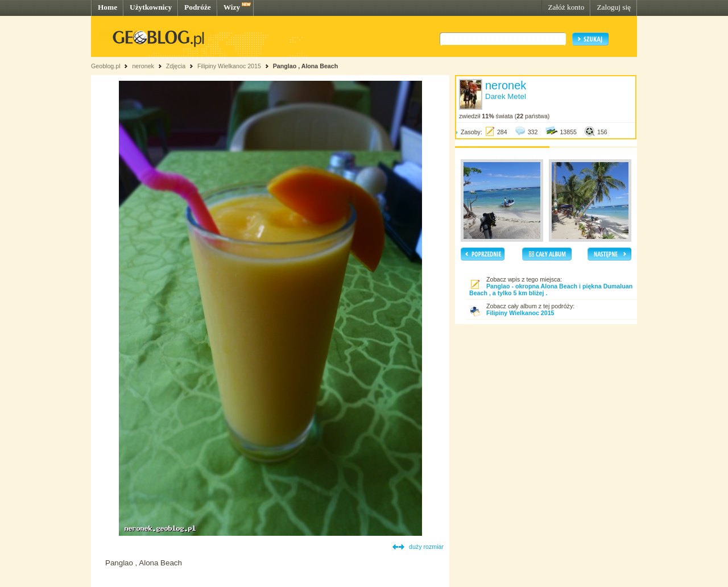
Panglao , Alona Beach (305, 66)
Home (107, 7)
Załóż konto (566, 7)
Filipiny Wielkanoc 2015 (230, 66)
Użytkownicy (151, 7)
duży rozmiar (426, 547)
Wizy (232, 7)
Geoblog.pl (106, 66)
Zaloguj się (614, 7)
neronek (143, 66)
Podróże (198, 7)
